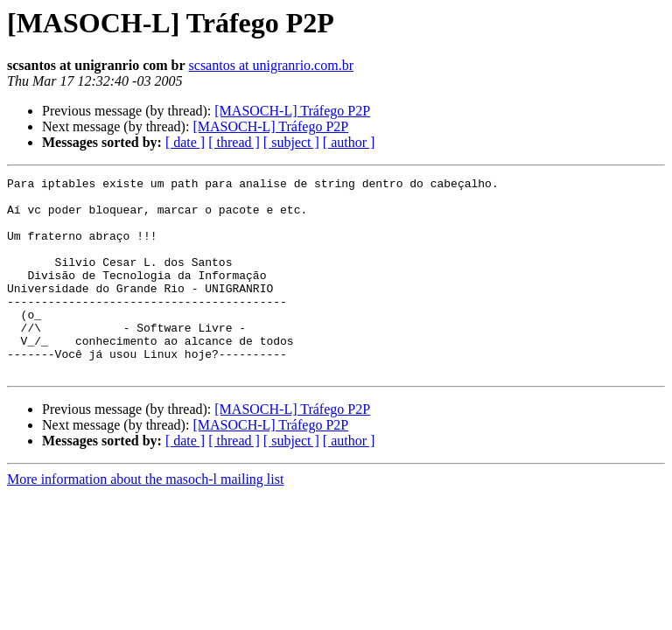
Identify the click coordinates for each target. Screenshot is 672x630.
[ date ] (185, 142)
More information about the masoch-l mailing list (145, 518)
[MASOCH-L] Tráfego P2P (292, 111)
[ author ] (349, 142)
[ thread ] (234, 142)
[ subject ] (291, 142)
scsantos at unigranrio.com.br (271, 65)
